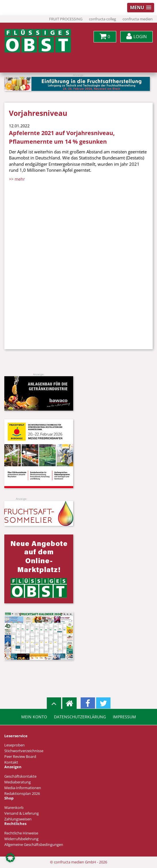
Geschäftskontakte (20, 776)
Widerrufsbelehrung (21, 839)
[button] (10, 858)
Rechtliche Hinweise (21, 833)
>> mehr (17, 179)
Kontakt (11, 762)
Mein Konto (34, 717)
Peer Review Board (20, 757)
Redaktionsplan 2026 (22, 794)
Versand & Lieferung (22, 813)
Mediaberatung (18, 782)
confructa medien (138, 19)
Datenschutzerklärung (80, 717)
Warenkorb (14, 808)
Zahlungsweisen (18, 819)
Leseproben (14, 745)
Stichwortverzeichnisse (24, 751)
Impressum (124, 717)
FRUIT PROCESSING (66, 19)
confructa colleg (102, 19)
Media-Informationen (23, 788)
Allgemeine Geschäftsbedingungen (34, 845)
